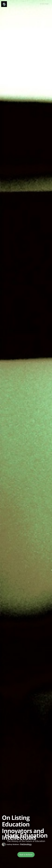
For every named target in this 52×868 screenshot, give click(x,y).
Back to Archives (26, 855)
